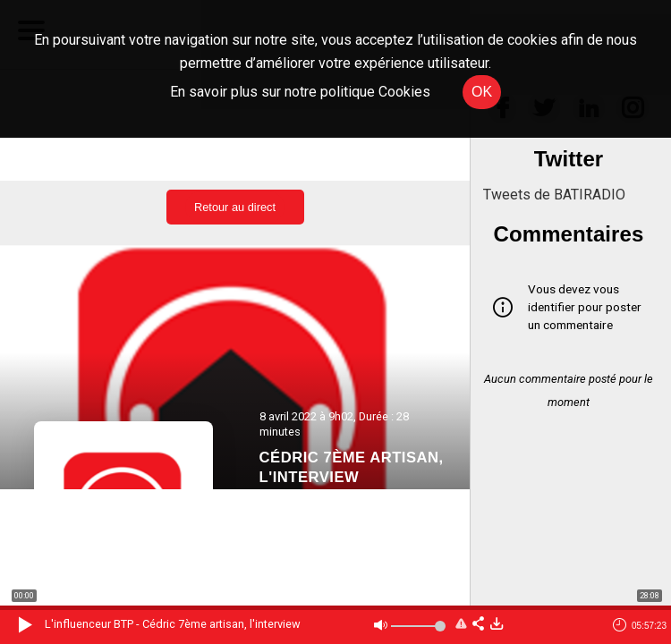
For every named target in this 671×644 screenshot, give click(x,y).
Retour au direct (235, 207)
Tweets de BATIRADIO (554, 195)
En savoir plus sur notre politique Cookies (300, 92)
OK (482, 92)
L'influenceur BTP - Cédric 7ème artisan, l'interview (173, 624)
